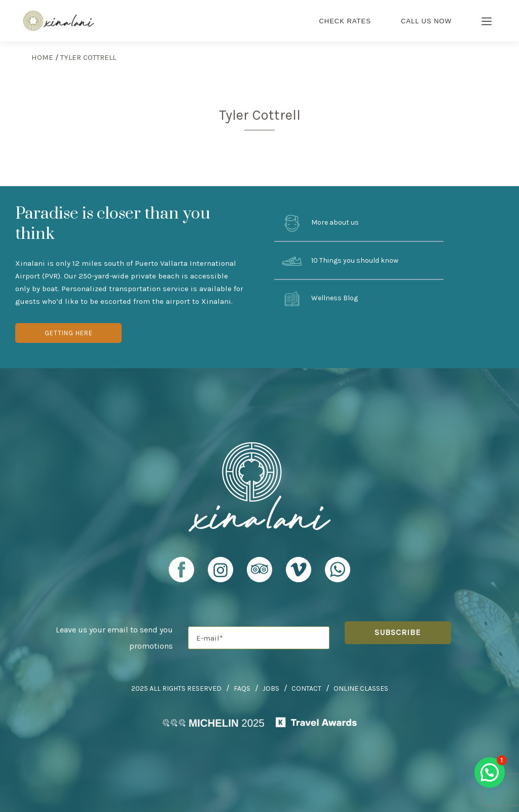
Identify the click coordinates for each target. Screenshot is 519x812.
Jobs (271, 689)
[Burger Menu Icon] (487, 22)
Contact (306, 689)
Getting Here (69, 333)
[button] (490, 772)
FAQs (242, 689)
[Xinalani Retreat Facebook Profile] (181, 574)
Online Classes (361, 689)
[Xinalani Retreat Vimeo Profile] (299, 574)
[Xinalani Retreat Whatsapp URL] (338, 570)
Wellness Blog (320, 299)
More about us (320, 223)
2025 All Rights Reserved (176, 689)
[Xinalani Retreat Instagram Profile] (220, 574)
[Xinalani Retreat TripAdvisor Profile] (259, 574)
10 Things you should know (340, 261)
